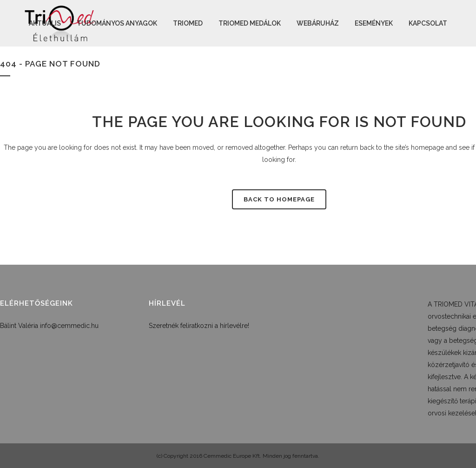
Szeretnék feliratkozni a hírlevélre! (199, 326)
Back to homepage (279, 199)
